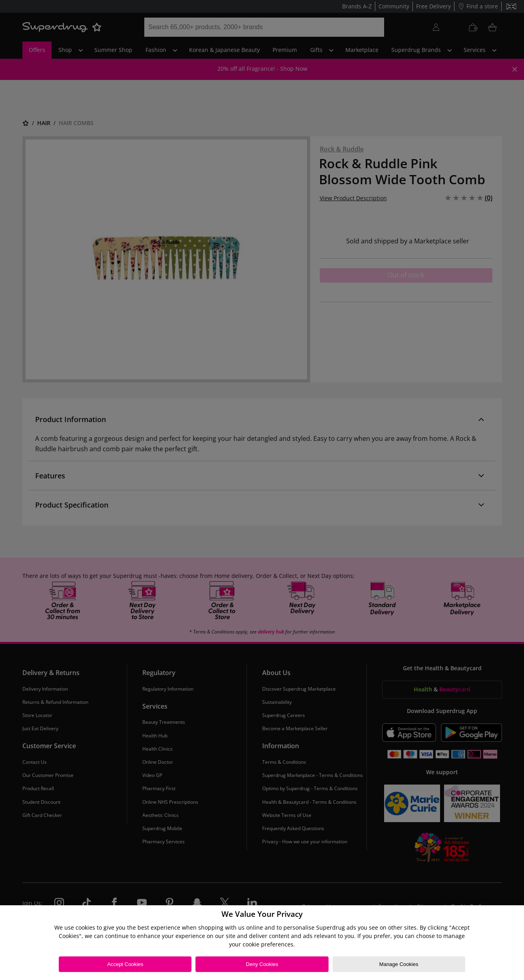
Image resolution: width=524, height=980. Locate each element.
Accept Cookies (125, 964)
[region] (262, 943)
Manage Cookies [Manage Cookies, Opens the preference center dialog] (399, 964)
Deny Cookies (262, 964)
